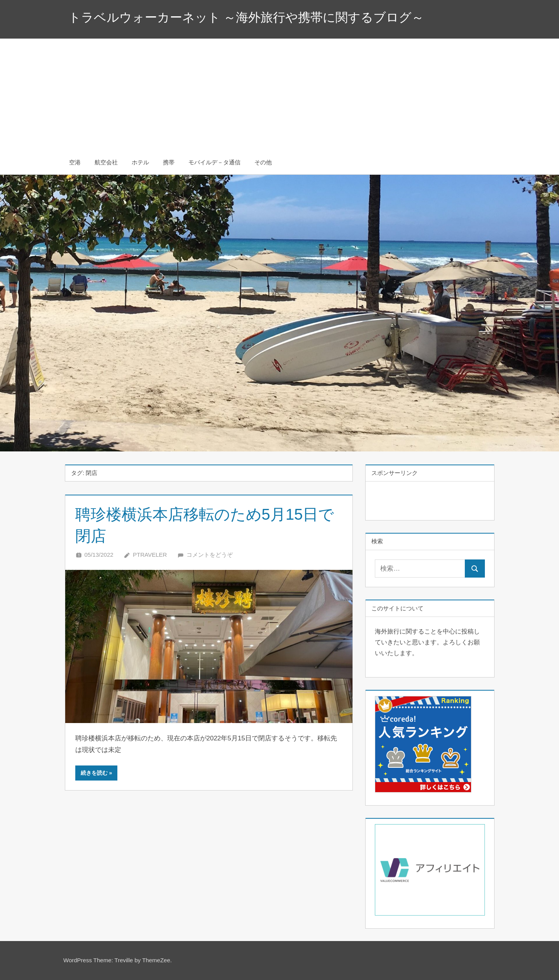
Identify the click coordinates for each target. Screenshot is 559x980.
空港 (75, 162)
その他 (263, 162)
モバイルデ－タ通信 (214, 162)
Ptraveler (150, 555)
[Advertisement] (279, 93)
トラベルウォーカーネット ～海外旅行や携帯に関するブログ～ (246, 17)
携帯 (169, 162)
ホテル (140, 162)
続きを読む (94, 773)
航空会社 (106, 162)
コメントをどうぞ (210, 555)
